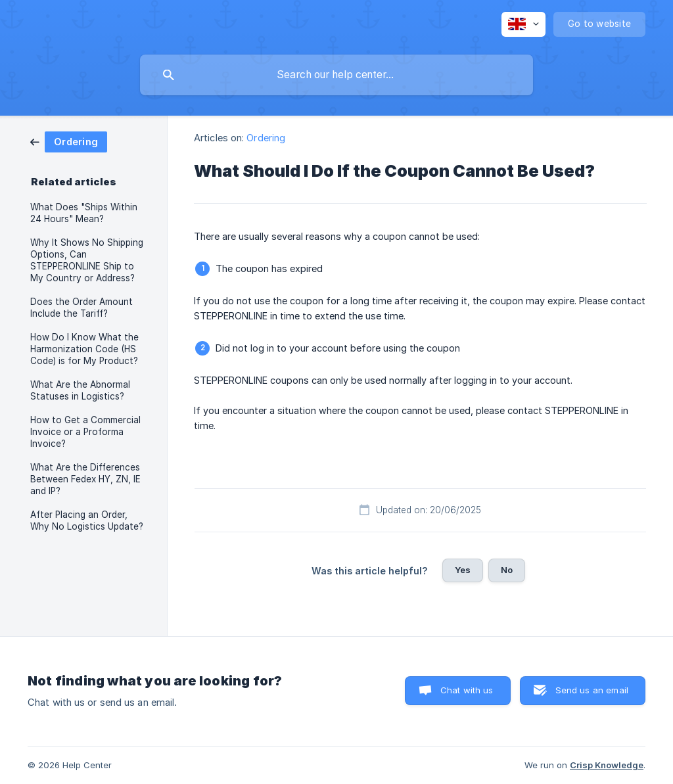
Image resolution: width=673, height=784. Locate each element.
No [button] (507, 570)
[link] (69, 141)
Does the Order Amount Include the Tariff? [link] (81, 308)
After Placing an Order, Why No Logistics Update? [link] (87, 520)
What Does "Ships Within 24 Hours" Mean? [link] (84, 213)
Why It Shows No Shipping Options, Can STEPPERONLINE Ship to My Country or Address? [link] (87, 260)
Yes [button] (463, 570)
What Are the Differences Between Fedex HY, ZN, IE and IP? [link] (85, 479)
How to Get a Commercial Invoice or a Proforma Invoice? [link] (85, 432)
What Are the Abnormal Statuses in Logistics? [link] (80, 390)
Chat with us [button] (467, 690)
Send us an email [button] (592, 690)
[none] (523, 24)
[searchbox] (336, 75)
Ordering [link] (266, 138)
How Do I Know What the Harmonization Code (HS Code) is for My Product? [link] (84, 349)
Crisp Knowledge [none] (607, 765)
